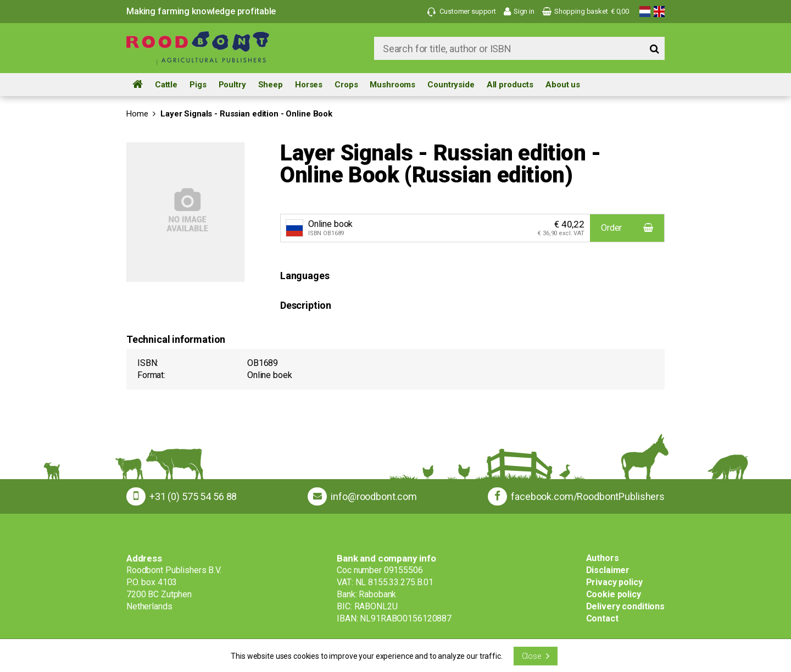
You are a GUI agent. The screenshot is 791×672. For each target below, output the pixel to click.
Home (137, 114)
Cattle (166, 85)
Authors (603, 558)
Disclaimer (608, 570)
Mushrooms (392, 85)
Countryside (451, 85)
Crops (346, 85)
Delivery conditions (625, 606)
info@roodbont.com (374, 496)
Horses (309, 85)
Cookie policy (614, 594)
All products (510, 85)
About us (563, 85)
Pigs (198, 85)
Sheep (271, 85)
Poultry (232, 85)
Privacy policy (614, 582)
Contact (602, 618)
